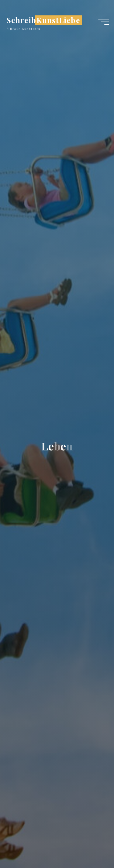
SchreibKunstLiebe (43, 20)
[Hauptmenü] (104, 22)
